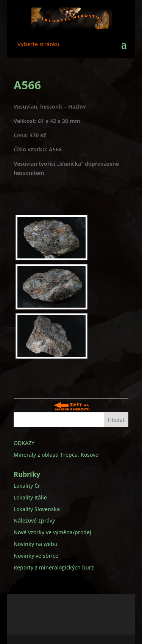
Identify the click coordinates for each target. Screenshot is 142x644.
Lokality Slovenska (37, 509)
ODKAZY (24, 443)
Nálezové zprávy (34, 520)
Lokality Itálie (30, 497)
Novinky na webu (36, 544)
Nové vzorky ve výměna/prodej (52, 532)
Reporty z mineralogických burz (54, 567)
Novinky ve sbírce (36, 556)
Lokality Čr (27, 486)
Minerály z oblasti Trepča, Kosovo (56, 455)
